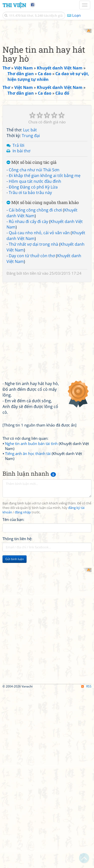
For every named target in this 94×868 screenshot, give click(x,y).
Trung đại (31, 224)
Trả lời (18, 234)
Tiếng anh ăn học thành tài (28, 543)
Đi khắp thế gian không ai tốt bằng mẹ (45, 264)
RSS (86, 864)
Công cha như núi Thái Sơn (34, 259)
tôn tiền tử (32, 362)
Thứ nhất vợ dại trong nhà (33, 333)
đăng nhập (23, 601)
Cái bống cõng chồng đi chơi (35, 299)
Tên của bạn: (13, 608)
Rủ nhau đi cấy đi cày (28, 310)
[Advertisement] (47, 76)
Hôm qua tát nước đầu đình (35, 270)
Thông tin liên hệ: (17, 628)
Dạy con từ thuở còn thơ (32, 345)
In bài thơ (21, 240)
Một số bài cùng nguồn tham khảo (43, 292)
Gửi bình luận (15, 648)
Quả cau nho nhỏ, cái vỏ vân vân (39, 322)
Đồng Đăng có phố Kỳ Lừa (33, 276)
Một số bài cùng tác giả (31, 252)
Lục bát (30, 219)
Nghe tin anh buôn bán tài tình (31, 533)
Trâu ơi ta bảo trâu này (30, 282)
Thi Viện (14, 5)
